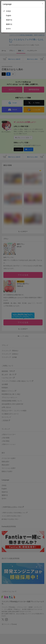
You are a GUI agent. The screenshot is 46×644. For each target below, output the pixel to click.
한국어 (8, 29)
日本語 (8, 11)
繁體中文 (9, 24)
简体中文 (9, 20)
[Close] (43, 4)
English (9, 16)
